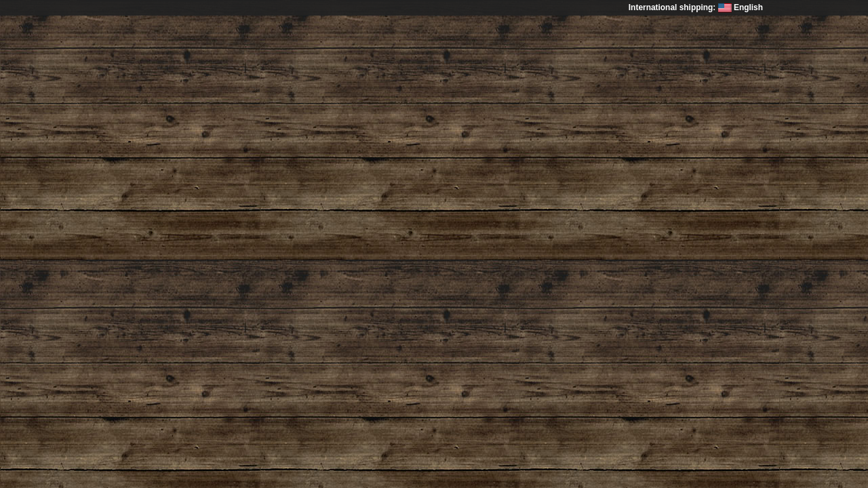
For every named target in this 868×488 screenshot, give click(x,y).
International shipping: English (696, 7)
